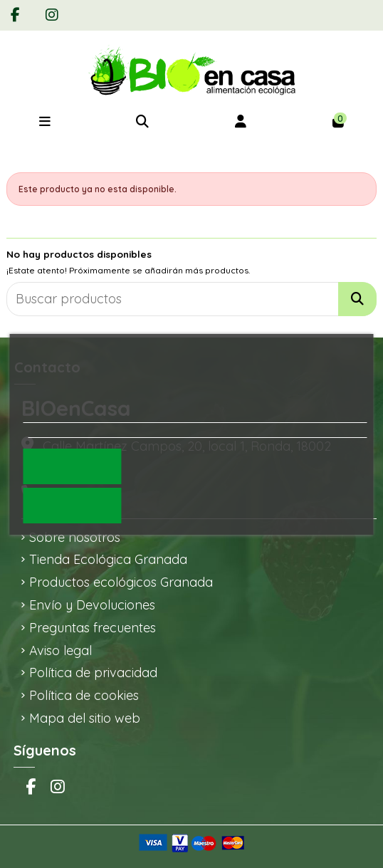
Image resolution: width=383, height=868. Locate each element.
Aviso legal (61, 650)
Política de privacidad (93, 673)
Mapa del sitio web (85, 718)
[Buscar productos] (357, 299)
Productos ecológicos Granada (121, 582)
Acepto (73, 466)
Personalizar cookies (77, 430)
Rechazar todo (72, 505)
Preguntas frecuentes (93, 628)
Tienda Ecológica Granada (108, 559)
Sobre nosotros (75, 537)
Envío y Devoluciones (92, 605)
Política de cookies (84, 695)
